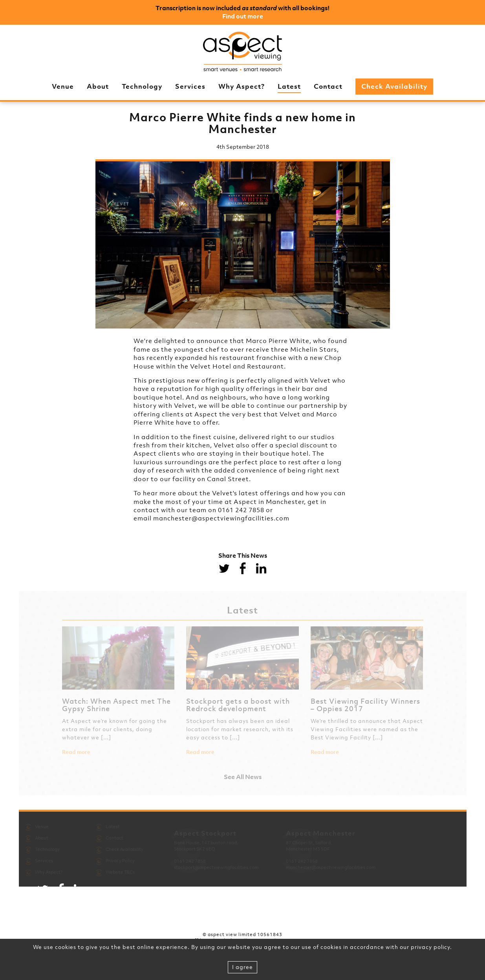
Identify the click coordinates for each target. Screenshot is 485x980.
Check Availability (394, 86)
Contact (328, 86)
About (98, 86)
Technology (142, 86)
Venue (63, 86)
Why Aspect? (242, 86)
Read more (76, 752)
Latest (289, 86)
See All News (243, 777)
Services (190, 86)
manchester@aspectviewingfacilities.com (221, 518)
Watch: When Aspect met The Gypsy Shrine (116, 705)
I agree (242, 967)
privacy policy (430, 947)
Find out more (243, 16)
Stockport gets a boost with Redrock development (238, 705)
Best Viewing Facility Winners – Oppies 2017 (365, 705)
